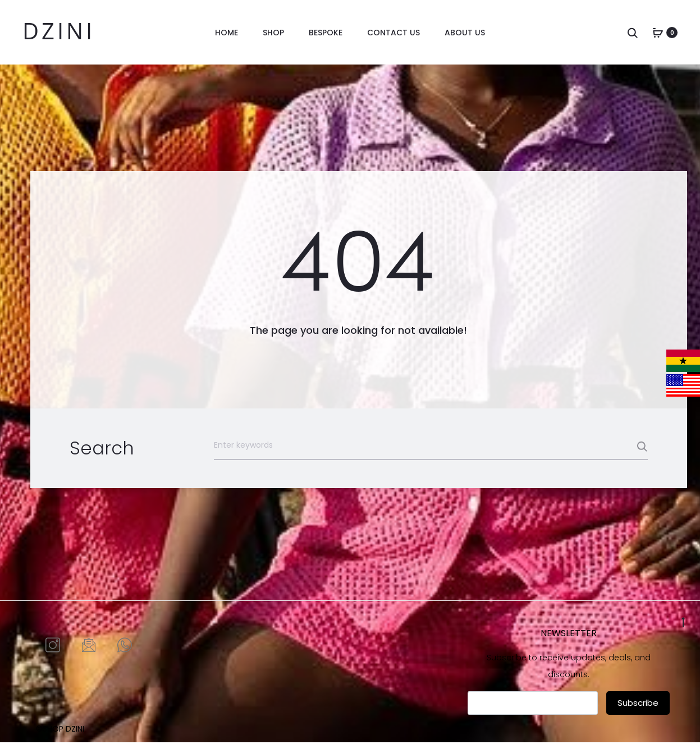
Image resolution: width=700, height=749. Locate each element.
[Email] (89, 652)
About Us (465, 33)
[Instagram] (53, 652)
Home (227, 33)
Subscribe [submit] (638, 709)
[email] (533, 709)
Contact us (394, 33)
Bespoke (326, 33)
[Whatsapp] (125, 652)
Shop (273, 33)
